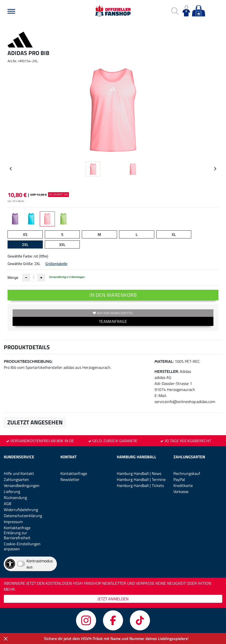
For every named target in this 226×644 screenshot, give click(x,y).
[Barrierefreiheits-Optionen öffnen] (10, 564)
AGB (8, 504)
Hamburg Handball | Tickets (140, 485)
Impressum (13, 522)
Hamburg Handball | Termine (141, 479)
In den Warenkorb (113, 295)
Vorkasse (181, 491)
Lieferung (12, 491)
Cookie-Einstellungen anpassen (22, 546)
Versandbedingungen (22, 485)
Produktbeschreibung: (28, 361)
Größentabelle (56, 264)
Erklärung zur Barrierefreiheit (17, 535)
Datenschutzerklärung (23, 516)
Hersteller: (167, 371)
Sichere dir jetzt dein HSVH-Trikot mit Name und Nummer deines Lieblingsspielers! (116, 638)
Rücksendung (15, 498)
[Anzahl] (34, 278)
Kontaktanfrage (17, 528)
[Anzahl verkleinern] (26, 278)
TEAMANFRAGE (113, 321)
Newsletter (70, 479)
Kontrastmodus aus (40, 564)
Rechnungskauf (187, 473)
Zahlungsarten (16, 479)
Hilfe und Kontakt (19, 473)
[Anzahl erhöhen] (41, 278)
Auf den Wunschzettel (113, 313)
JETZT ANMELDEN (113, 599)
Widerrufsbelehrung (21, 510)
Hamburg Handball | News (139, 473)
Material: (164, 361)
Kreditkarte (183, 485)
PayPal (179, 479)
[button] (11, 11)
